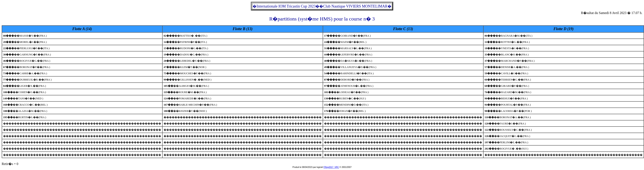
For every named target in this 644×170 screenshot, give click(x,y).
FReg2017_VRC (331, 167)
